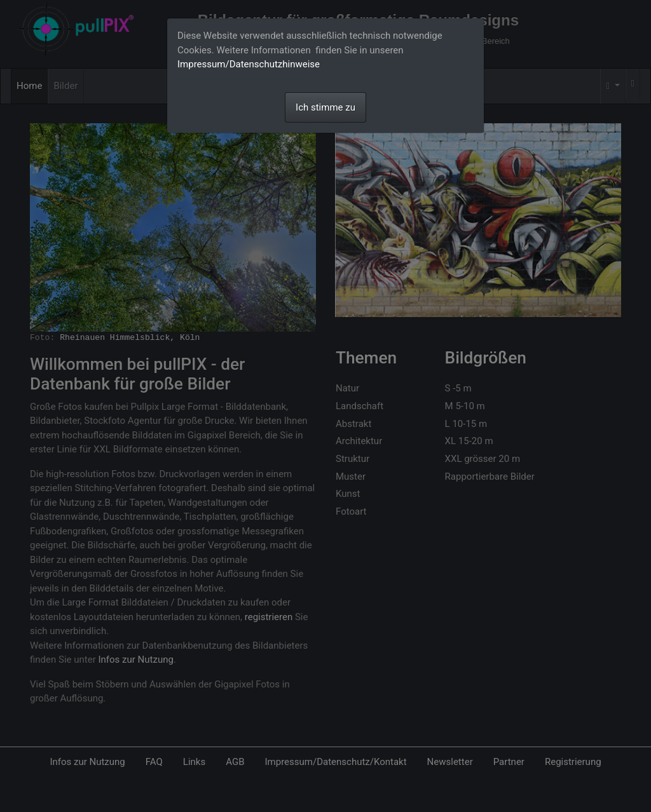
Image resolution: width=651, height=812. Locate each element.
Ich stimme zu (325, 107)
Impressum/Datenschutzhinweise (249, 64)
